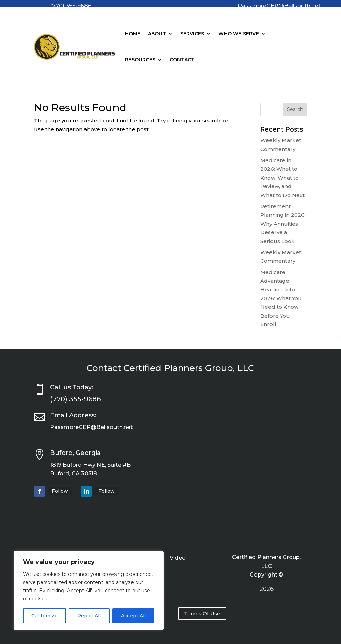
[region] (89, 591)
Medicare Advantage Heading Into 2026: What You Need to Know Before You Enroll (281, 298)
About (157, 34)
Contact (182, 60)
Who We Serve (239, 34)
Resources (140, 60)
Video (178, 558)
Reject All (89, 616)
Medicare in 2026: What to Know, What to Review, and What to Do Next (282, 178)
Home (133, 34)
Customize (44, 616)
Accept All (133, 616)
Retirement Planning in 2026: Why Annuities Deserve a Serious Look (283, 224)
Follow (60, 491)
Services (192, 34)
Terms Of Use (202, 614)
